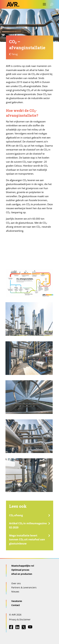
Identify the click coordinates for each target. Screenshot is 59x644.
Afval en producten (22, 574)
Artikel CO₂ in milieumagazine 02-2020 (28, 525)
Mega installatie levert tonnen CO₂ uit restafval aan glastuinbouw (27, 540)
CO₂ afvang (16, 515)
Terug (15, 54)
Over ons (16, 583)
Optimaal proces (20, 570)
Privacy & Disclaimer (20, 619)
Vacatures (17, 601)
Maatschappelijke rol (23, 566)
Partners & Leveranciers (24, 587)
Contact (16, 605)
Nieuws (15, 592)
